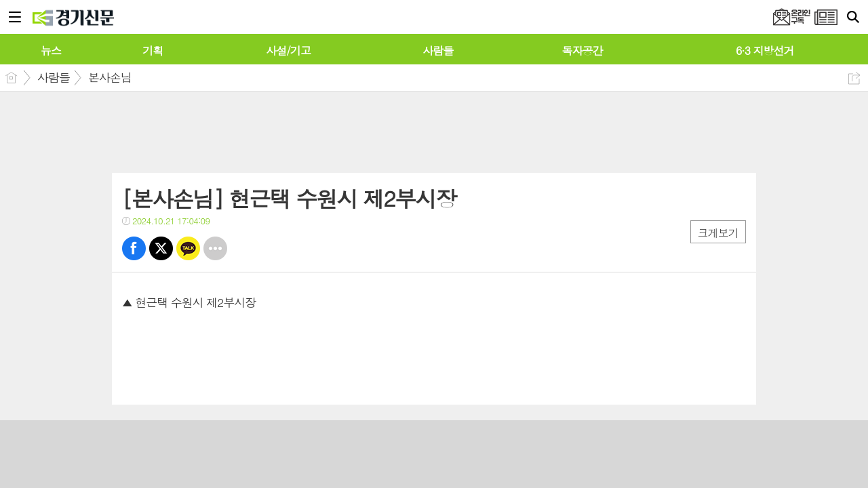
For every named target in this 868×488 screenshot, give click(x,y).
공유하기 (854, 78)
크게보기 (718, 233)
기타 (215, 248)
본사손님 (110, 77)
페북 (134, 248)
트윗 (161, 248)
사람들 (54, 77)
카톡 (188, 248)
